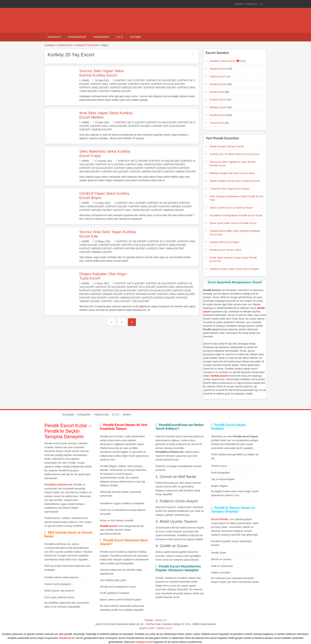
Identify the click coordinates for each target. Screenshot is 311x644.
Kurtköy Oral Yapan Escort (131, 210)
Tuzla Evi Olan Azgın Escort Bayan (230, 189)
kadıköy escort (164, 628)
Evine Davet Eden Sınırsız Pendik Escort (233, 223)
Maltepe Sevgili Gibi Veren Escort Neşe (232, 173)
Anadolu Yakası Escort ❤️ (225, 61)
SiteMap (149, 620)
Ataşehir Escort (218, 69)
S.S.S (120, 37)
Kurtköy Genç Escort (94, 88)
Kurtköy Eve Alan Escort (168, 126)
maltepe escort (144, 642)
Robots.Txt (161, 620)
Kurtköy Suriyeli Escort (158, 298)
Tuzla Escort (140, 301)
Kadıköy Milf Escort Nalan (224, 242)
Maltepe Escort (218, 107)
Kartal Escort (217, 92)
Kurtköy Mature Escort (160, 88)
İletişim (135, 37)
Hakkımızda (101, 37)
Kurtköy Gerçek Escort (126, 88)
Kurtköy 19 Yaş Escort (164, 161)
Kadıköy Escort (218, 84)
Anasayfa (54, 37)
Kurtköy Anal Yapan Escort (109, 84)
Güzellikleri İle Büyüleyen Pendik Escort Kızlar (236, 215)
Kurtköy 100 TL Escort (130, 80)
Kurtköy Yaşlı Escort (116, 301)
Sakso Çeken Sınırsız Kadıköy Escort (231, 208)
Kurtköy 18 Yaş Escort (161, 283)
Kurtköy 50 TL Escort (110, 165)
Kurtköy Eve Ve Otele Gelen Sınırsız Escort (234, 154)
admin (85, 80)
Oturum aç (252, 4)
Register (239, 4)
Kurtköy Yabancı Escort (180, 172)
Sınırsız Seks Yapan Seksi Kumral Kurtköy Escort (102, 73)
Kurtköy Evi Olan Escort (168, 84)
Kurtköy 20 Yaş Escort (87, 45)
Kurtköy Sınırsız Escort (115, 91)
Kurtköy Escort (65, 45)
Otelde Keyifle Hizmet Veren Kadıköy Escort (235, 181)
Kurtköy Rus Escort (114, 172)
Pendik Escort (218, 115)
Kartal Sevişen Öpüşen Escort (227, 146)
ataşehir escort (147, 628)
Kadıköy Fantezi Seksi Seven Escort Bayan (234, 269)
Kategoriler (77, 37)
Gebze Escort (217, 76)
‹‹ (112, 322)
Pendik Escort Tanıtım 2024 (225, 250)
